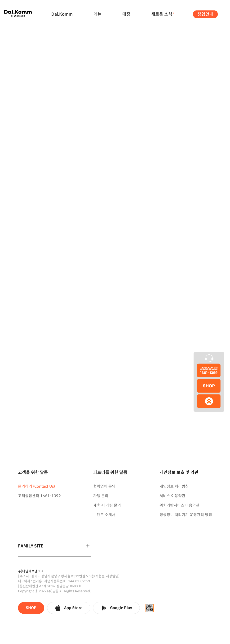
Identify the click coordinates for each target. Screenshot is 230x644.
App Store (69, 608)
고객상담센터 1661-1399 (39, 496)
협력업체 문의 (104, 486)
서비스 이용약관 (172, 496)
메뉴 (97, 14)
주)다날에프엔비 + (31, 571)
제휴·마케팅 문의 (107, 505)
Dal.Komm (62, 14)
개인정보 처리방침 (174, 486)
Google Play (116, 608)
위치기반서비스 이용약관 (179, 505)
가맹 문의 (101, 496)
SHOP (31, 608)
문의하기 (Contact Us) (36, 486)
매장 (126, 14)
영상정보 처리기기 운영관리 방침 (186, 515)
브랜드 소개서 (104, 515)
